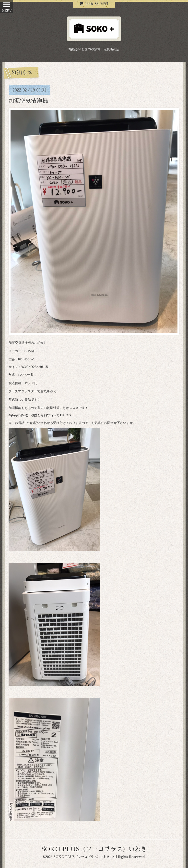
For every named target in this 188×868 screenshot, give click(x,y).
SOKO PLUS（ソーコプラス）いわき (94, 849)
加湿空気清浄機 (28, 101)
